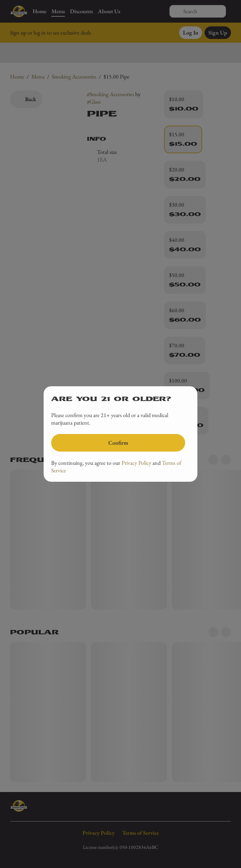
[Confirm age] (118, 443)
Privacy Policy (136, 463)
